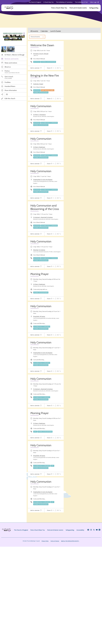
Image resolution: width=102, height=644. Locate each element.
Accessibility (80, 530)
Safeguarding (94, 8)
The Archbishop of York (81, 2)
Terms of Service (55, 541)
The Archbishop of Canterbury (64, 2)
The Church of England (35, 2)
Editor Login (94, 2)
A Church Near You (49, 2)
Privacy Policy (45, 541)
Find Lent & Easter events (78, 8)
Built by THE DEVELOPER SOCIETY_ (70, 541)
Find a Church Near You (59, 8)
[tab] (36, 68)
